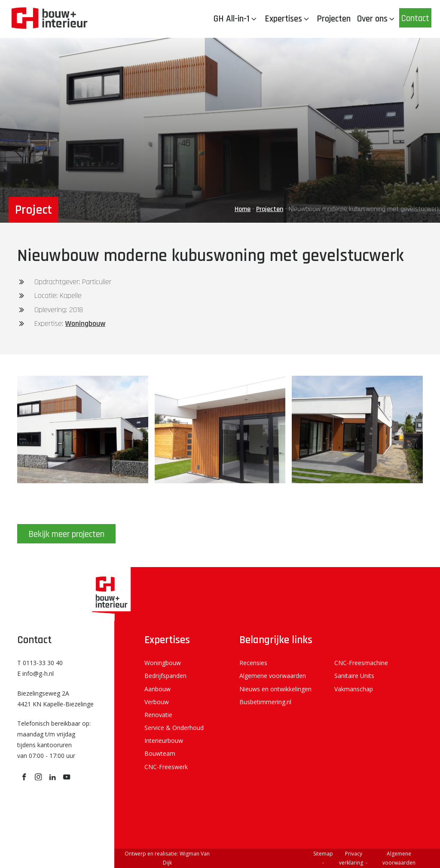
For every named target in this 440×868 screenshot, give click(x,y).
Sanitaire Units (354, 676)
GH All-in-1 (236, 19)
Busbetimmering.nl (265, 702)
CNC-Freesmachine (361, 663)
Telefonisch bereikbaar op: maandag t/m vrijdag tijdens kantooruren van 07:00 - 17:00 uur (54, 740)
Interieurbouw (164, 741)
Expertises (288, 19)
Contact (415, 18)
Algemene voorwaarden (273, 676)
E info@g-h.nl (35, 673)
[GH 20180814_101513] (83, 481)
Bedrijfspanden (165, 676)
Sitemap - (324, 858)
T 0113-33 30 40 (40, 663)
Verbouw (157, 702)
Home (243, 209)
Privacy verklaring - (354, 858)
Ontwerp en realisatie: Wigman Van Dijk (167, 858)
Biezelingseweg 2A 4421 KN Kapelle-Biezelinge (55, 699)
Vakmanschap (354, 689)
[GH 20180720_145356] (357, 481)
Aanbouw (157, 689)
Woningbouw (85, 324)
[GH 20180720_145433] (220, 481)
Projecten (334, 19)
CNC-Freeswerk (166, 767)
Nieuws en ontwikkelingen (275, 689)
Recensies (253, 663)
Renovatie (158, 715)
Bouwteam (160, 753)
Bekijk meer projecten (66, 534)
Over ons (377, 19)
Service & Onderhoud (174, 728)
